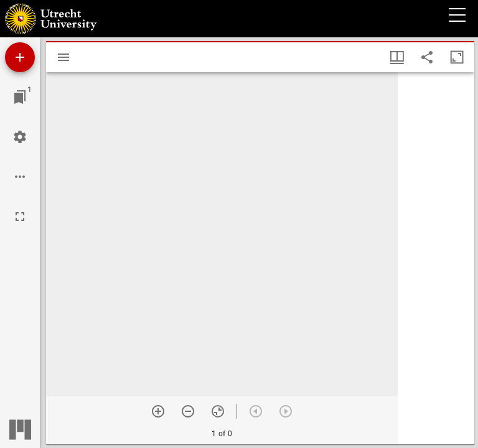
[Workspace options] (20, 177)
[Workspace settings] (20, 137)
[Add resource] (20, 57)
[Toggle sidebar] (63, 57)
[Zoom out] (188, 411)
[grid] (436, 258)
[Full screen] (20, 217)
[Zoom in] (158, 411)
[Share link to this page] (427, 57)
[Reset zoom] (218, 411)
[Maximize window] (457, 57)
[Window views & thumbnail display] (397, 57)
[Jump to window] (20, 97)
